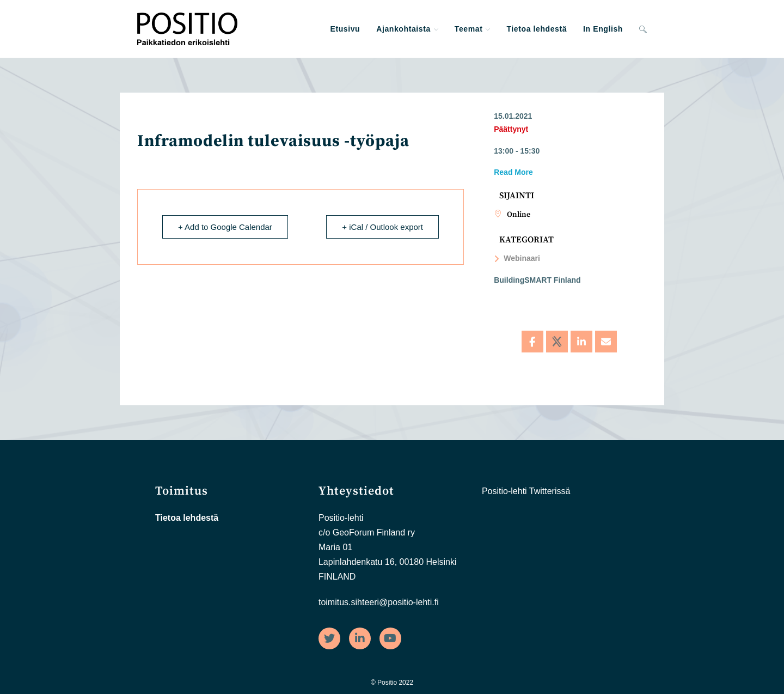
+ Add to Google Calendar (225, 227)
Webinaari (517, 258)
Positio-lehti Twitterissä (526, 491)
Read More (513, 172)
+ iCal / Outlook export (382, 227)
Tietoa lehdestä (187, 518)
